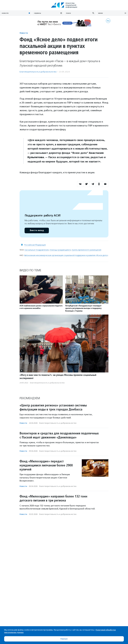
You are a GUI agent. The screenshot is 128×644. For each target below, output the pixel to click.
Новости (24, 33)
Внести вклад (37, 230)
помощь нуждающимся (60, 250)
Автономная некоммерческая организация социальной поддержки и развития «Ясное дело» (66, 255)
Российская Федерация (35, 245)
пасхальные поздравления (37, 250)
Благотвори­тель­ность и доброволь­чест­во (38, 72)
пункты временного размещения (86, 250)
